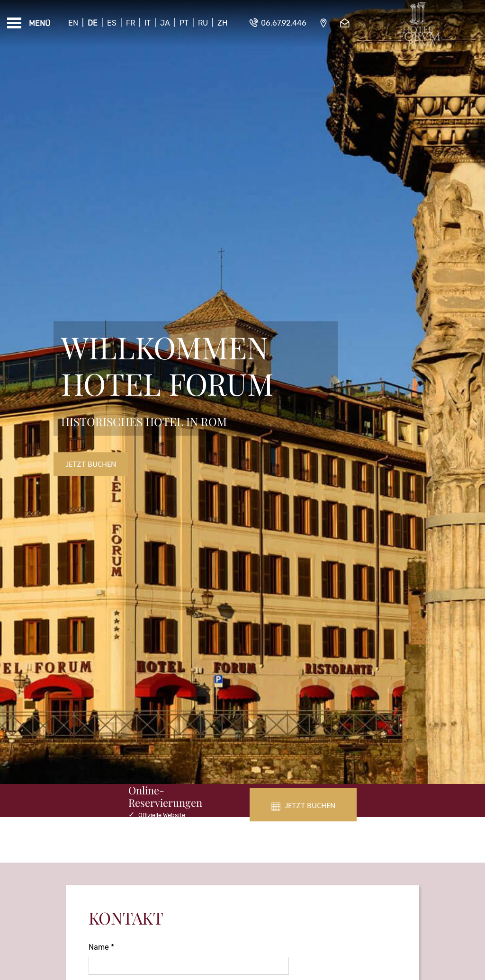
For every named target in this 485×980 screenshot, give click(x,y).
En (73, 23)
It (148, 23)
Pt (184, 23)
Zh (222, 23)
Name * (101, 947)
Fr (130, 23)
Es (112, 23)
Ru (203, 23)
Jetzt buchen (91, 464)
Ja (165, 23)
